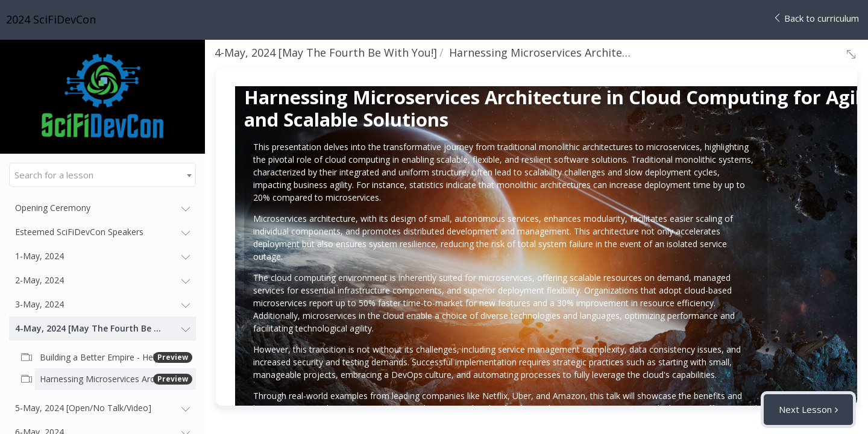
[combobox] (102, 175)
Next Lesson (805, 409)
